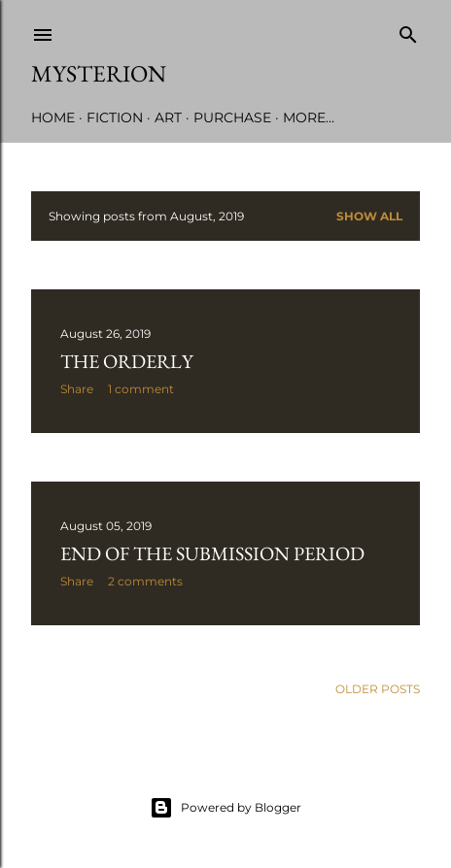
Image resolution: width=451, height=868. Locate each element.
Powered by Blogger (225, 808)
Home (53, 117)
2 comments (145, 581)
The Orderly (127, 361)
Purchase (232, 117)
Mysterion (99, 73)
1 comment (141, 389)
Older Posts (378, 689)
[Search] (408, 31)
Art (168, 117)
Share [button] (77, 389)
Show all (369, 216)
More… (309, 117)
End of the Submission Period (212, 553)
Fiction (115, 117)
